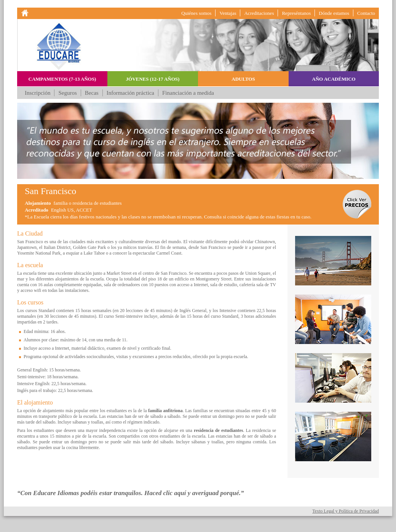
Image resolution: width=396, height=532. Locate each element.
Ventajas (228, 13)
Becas (92, 93)
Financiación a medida (188, 93)
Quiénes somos (196, 13)
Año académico (334, 79)
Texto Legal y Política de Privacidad (346, 511)
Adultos (243, 79)
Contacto (366, 13)
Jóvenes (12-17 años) (153, 79)
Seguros (67, 93)
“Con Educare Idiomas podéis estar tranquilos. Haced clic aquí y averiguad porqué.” (131, 493)
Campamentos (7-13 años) (62, 79)
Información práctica (130, 93)
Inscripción (38, 93)
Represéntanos (296, 13)
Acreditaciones (259, 13)
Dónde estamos (334, 13)
